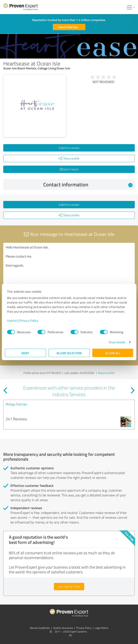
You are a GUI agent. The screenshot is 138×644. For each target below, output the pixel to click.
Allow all (113, 353)
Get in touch (69, 169)
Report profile (106, 373)
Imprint (12, 320)
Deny (25, 353)
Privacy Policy (29, 320)
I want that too (68, 27)
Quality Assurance (63, 628)
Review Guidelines (40, 628)
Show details (117, 342)
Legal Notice (101, 628)
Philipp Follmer (16, 404)
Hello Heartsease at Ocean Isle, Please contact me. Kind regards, (69, 267)
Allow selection (69, 353)
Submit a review (69, 148)
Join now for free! (69, 586)
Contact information (88, 184)
